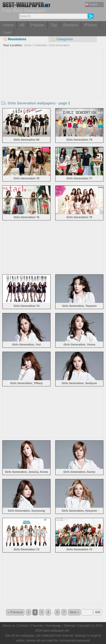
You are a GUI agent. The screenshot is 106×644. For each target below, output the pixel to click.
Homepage (53, 626)
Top (54, 25)
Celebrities (41, 45)
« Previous (15, 612)
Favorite (37, 626)
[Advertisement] (53, 78)
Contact (23, 626)
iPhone (90, 25)
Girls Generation (59, 45)
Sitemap (70, 626)
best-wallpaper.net (56, 631)
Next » (74, 612)
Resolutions (15, 39)
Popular (37, 25)
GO (98, 612)
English (92, 4)
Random (71, 25)
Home (8, 25)
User (7, 32)
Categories (62, 39)
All (22, 25)
